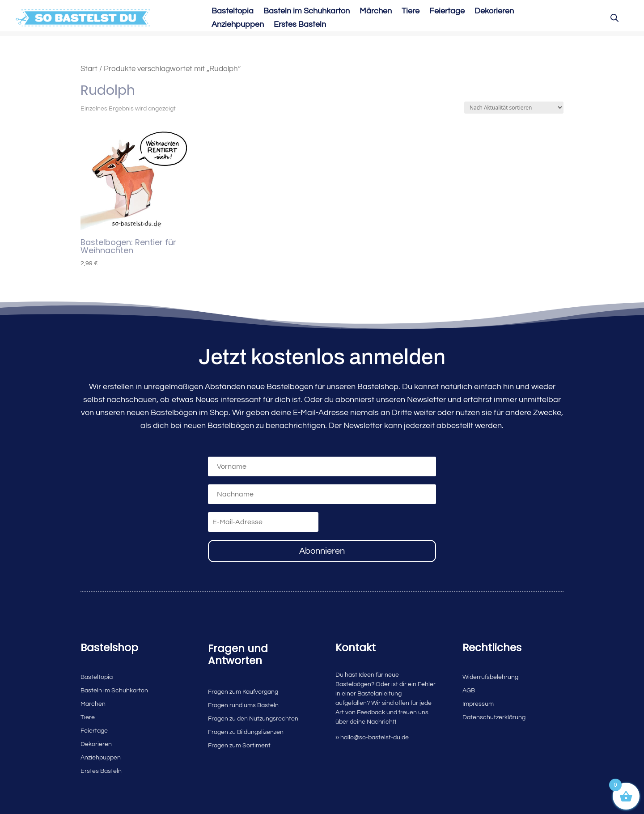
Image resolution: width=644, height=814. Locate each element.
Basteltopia (233, 12)
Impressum (478, 704)
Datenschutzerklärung (494, 717)
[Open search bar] (614, 18)
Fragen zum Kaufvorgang (243, 692)
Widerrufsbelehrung (490, 677)
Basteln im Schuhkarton (307, 12)
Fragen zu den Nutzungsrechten (253, 719)
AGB (469, 691)
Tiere (411, 12)
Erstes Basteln (300, 25)
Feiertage (447, 12)
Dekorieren (494, 12)
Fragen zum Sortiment (239, 746)
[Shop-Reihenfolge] (514, 108)
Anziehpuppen (238, 25)
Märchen (376, 12)
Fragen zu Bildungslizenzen (246, 732)
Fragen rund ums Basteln (243, 705)
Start (89, 69)
